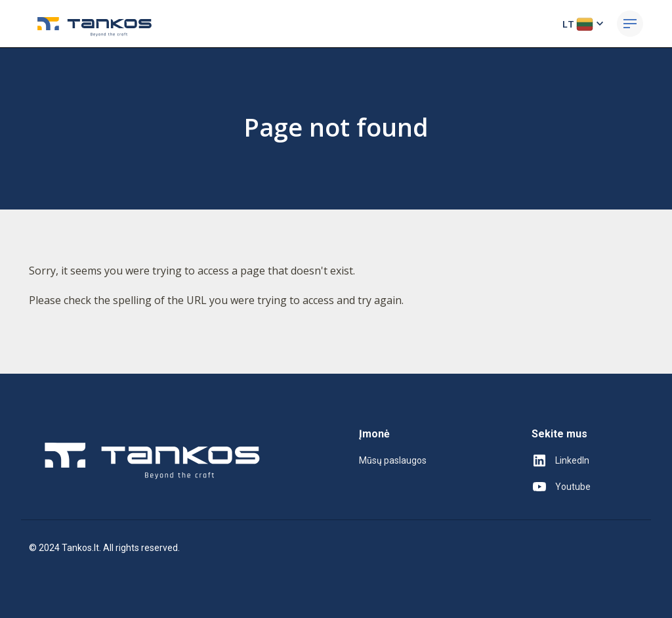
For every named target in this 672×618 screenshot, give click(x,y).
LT (584, 24)
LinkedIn (560, 460)
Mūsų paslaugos (393, 460)
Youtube (561, 487)
